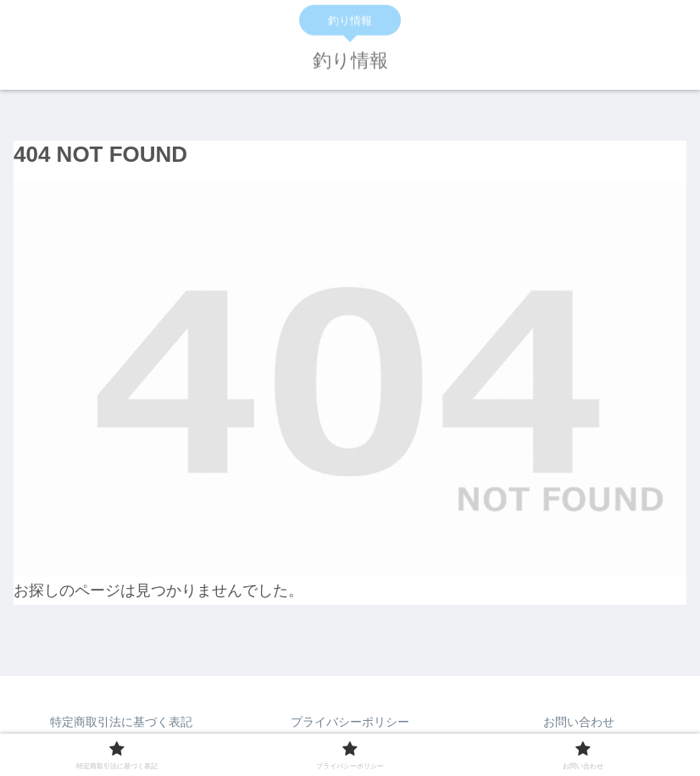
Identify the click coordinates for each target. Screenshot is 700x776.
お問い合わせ (579, 722)
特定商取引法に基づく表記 (121, 722)
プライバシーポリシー (350, 722)
